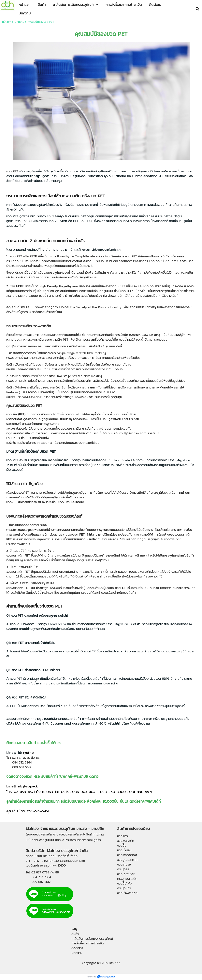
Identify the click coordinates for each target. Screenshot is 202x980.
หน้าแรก (7, 22)
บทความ (19, 22)
